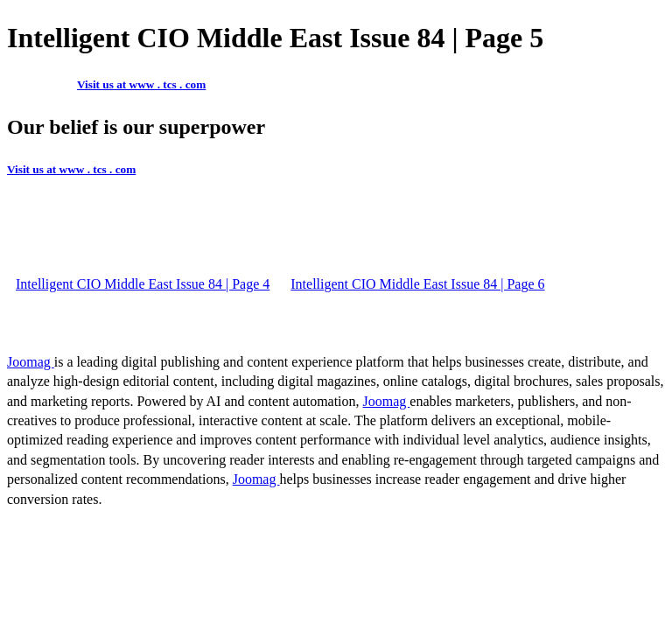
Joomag (31, 362)
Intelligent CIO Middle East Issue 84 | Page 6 (417, 284)
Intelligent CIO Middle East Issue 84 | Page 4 (143, 284)
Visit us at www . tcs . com (141, 84)
